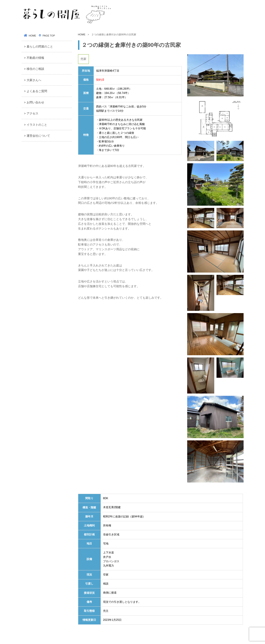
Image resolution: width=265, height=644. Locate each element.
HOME (82, 34)
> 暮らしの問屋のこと (38, 47)
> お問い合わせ (34, 102)
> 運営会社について (37, 136)
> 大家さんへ (32, 80)
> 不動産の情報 (34, 58)
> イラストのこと (35, 125)
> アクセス (31, 113)
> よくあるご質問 (35, 91)
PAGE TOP (48, 36)
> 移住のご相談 (34, 69)
